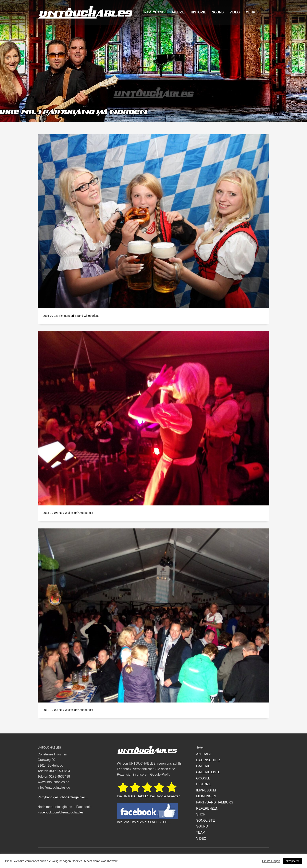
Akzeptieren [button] (292, 861)
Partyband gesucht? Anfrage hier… (63, 797)
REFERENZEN (207, 808)
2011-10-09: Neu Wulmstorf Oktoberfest (68, 710)
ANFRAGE (204, 754)
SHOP (201, 814)
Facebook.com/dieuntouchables (61, 812)
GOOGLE (203, 778)
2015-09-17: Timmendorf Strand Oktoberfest (71, 316)
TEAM (201, 832)
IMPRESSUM (206, 790)
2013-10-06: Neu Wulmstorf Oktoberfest (68, 513)
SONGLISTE (206, 820)
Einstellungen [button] (271, 861)
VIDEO (201, 839)
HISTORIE (204, 784)
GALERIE (203, 766)
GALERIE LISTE (208, 772)
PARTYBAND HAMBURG (215, 802)
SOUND (202, 826)
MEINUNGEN (206, 796)
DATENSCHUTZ (208, 760)
